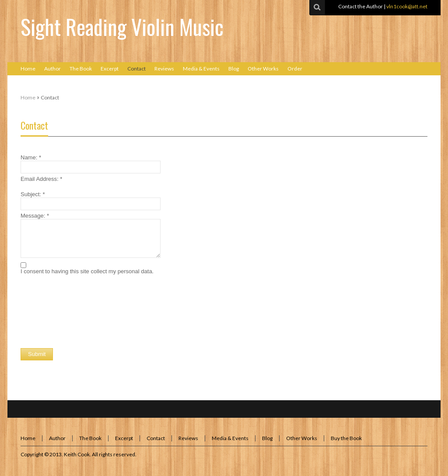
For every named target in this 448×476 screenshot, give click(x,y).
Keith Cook (77, 454)
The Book (90, 438)
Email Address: (41, 179)
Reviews (188, 438)
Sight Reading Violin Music (122, 26)
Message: (35, 216)
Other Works (302, 438)
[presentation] (87, 298)
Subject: (33, 194)
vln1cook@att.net (407, 6)
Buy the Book (346, 438)
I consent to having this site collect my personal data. (87, 271)
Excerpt (124, 438)
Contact (34, 125)
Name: (31, 157)
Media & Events (230, 438)
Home (28, 97)
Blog (267, 438)
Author (57, 438)
